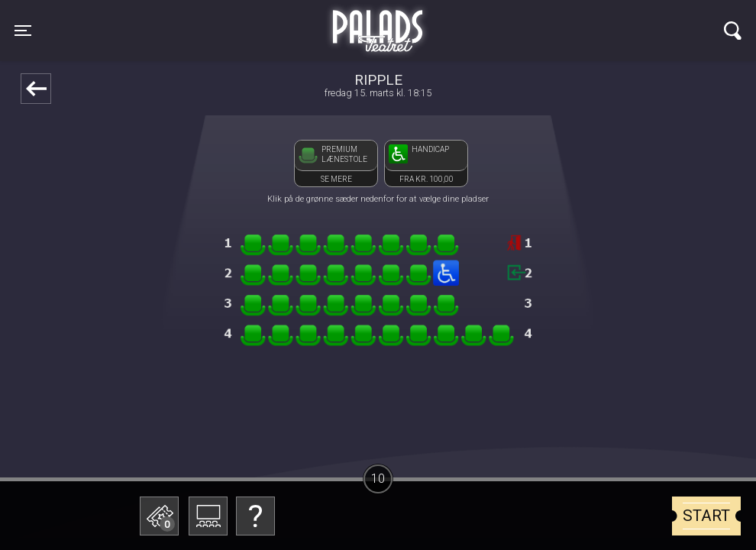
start (706, 516)
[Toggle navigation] (23, 31)
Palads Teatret (378, 21)
